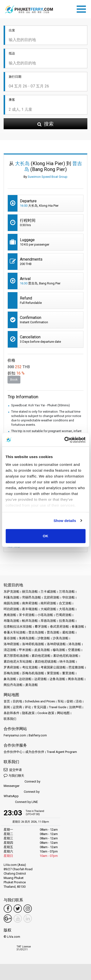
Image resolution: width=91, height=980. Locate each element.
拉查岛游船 (67, 621)
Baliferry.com (38, 735)
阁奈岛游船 (76, 679)
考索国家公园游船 (53, 667)
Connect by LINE (21, 802)
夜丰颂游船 (30, 609)
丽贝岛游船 (30, 592)
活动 (79, 701)
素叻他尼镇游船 (46, 661)
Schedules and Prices (40, 701)
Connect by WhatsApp (22, 794)
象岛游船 (10, 679)
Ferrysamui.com (15, 735)
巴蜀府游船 (64, 615)
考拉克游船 (30, 667)
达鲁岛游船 (57, 679)
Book (14, 379)
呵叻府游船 (12, 609)
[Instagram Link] (28, 909)
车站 (61, 701)
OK (45, 536)
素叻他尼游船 (41, 656)
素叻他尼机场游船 (66, 656)
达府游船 (41, 679)
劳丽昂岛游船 (32, 597)
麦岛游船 (32, 685)
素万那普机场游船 (16, 656)
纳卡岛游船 (67, 661)
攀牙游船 (41, 626)
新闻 (7, 707)
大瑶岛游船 (67, 609)
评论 (28, 707)
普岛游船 (53, 632)
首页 (7, 701)
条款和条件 (12, 713)
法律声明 (75, 707)
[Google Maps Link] (8, 919)
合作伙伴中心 (13, 752)
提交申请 (13, 770)
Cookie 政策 (46, 713)
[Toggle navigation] (83, 8)
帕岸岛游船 (30, 621)
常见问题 (40, 707)
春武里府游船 (59, 626)
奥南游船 (10, 615)
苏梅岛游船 (12, 673)
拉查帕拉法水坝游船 (18, 626)
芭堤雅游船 (76, 667)
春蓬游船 (78, 626)
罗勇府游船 (12, 667)
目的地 (17, 701)
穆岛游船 (59, 650)
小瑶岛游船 (45, 615)
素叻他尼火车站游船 (18, 661)
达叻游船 (25, 679)
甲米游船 (25, 650)
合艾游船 (65, 603)
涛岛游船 (75, 644)
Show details (65, 521)
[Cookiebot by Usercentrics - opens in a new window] (65, 440)
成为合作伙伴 (35, 752)
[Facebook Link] (8, 909)
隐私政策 (28, 713)
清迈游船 (10, 650)
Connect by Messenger (22, 784)
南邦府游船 (48, 603)
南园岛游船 (12, 603)
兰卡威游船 (48, 592)
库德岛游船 (48, 621)
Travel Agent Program (62, 752)
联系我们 (10, 719)
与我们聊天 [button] (14, 775)
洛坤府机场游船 (33, 644)
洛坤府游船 (12, 644)
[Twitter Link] (18, 909)
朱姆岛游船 (27, 638)
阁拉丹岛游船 (13, 685)
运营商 (17, 707)
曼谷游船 (10, 638)
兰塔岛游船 (67, 592)
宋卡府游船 (27, 615)
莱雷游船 (53, 673)
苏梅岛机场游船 (33, 673)
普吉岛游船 (36, 632)
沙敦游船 (44, 638)
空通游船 (74, 650)
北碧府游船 (52, 597)
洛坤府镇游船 (56, 644)
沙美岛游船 (61, 638)
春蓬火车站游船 (15, 632)
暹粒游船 (68, 632)
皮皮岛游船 (42, 650)
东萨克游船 (12, 592)
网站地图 (63, 713)
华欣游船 (68, 597)
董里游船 (68, 673)
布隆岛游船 (12, 621)
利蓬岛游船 (12, 597)
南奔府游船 (30, 603)
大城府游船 (48, 609)
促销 (70, 701)
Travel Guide (58, 707)
